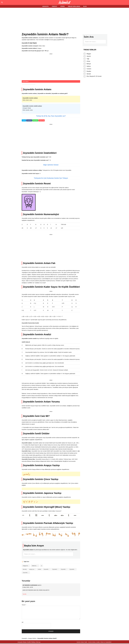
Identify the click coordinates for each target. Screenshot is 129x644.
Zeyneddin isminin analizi (47, 569)
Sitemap (38, 642)
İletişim (25, 642)
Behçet (89, 64)
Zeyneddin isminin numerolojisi (26, 573)
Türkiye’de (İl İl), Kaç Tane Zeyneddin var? (51, 116)
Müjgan (89, 54)
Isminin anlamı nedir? (65, 2)
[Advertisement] (64, 20)
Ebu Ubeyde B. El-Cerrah (94, 76)
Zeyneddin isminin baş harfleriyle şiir (64, 569)
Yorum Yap (42, 120)
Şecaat (89, 74)
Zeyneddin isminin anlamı (56, 569)
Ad (22, 622)
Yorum (24, 605)
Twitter (24, 120)
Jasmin (89, 56)
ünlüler (39, 569)
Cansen (89, 69)
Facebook (29, 120)
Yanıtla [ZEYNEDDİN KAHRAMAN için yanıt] (24, 594)
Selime (89, 66)
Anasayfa (24, 638)
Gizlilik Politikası (31, 642)
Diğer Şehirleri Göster (51, 165)
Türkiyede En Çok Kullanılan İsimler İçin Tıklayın (51, 178)
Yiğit (88, 59)
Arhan (88, 61)
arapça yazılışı (33, 569)
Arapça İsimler (26, 566)
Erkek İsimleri (35, 566)
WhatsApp (35, 120)
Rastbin (89, 71)
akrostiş (25, 569)
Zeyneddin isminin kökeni (73, 569)
